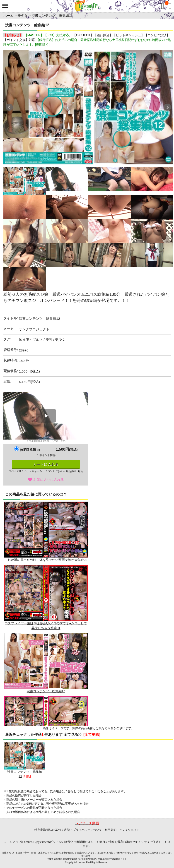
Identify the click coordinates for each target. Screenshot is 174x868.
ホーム (8, 16)
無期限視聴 (30, 450)
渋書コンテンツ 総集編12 (25, 760)
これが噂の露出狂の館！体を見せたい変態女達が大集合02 (46, 532)
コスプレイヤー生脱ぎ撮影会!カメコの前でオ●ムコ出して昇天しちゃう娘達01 (46, 597)
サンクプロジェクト (34, 329)
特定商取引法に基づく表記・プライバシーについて (68, 830)
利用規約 (111, 830)
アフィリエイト (129, 830)
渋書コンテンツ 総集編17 (46, 663)
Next (167, 107)
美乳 (49, 340)
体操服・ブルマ (31, 340)
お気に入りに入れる (46, 480)
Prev (9, 107)
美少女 (23, 16)
